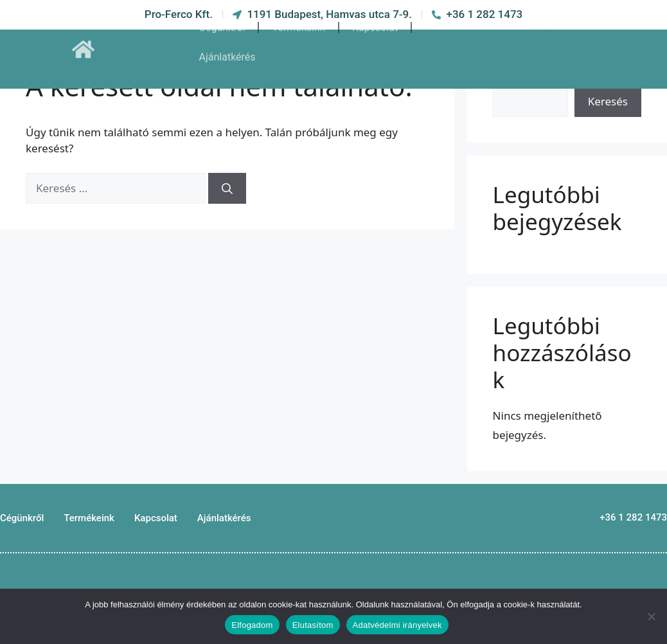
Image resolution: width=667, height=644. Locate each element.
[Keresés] (227, 188)
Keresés (608, 101)
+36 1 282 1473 (633, 517)
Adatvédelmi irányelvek (397, 625)
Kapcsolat (375, 16)
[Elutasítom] (651, 616)
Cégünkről (222, 16)
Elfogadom (252, 625)
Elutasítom (313, 625)
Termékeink (298, 16)
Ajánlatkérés (227, 45)
